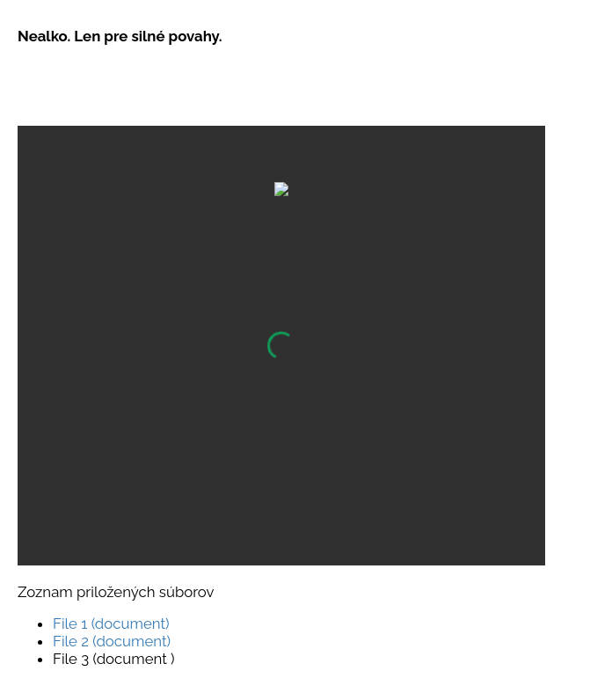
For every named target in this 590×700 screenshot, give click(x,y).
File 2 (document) (112, 641)
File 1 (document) (111, 623)
